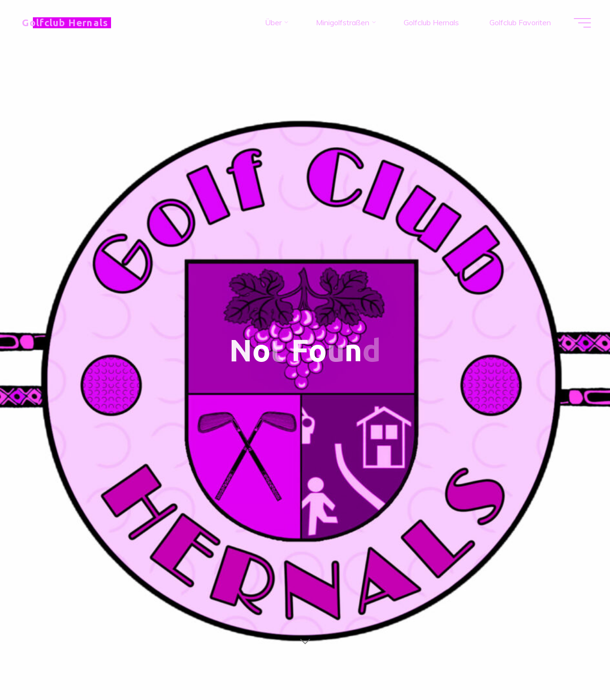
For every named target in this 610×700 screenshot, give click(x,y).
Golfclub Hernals (65, 23)
